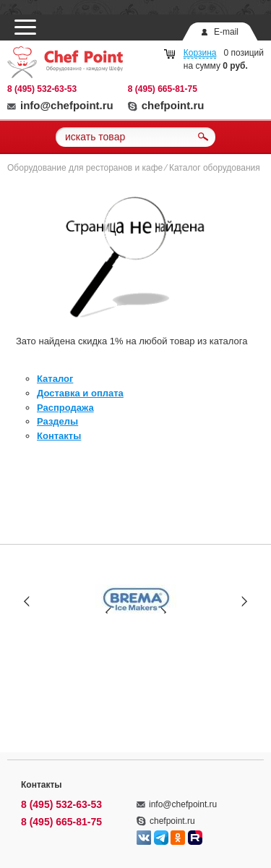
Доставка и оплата (80, 393)
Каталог (55, 379)
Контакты (59, 436)
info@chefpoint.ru (60, 105)
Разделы (57, 421)
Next (244, 601)
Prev (27, 601)
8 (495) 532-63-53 (42, 89)
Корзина (200, 53)
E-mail (226, 32)
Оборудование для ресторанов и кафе (85, 168)
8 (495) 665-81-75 (163, 89)
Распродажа (65, 408)
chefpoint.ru (166, 105)
